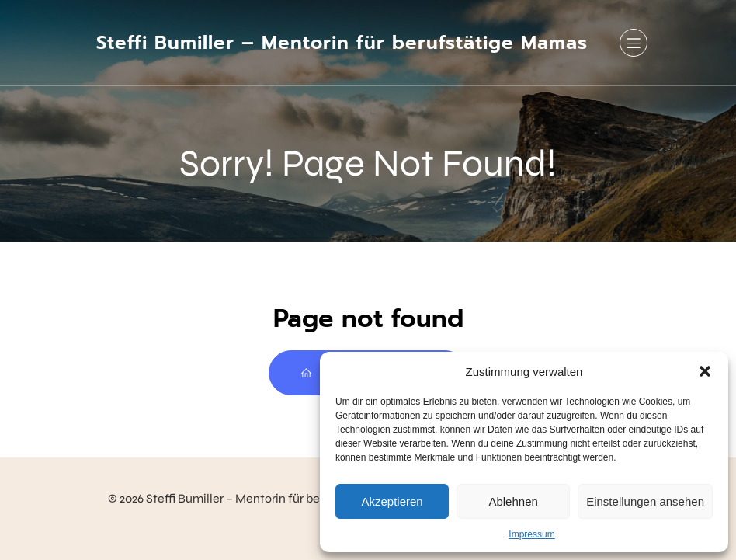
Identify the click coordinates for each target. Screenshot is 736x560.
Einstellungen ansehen (645, 501)
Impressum (531, 534)
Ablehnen (513, 501)
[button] (705, 371)
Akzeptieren (392, 501)
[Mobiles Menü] (634, 43)
